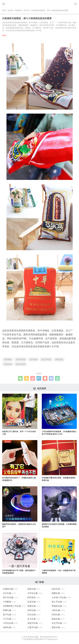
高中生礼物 (21, 364)
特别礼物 (59, 359)
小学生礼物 (10, 623)
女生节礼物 (59, 623)
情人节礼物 (59, 602)
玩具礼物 (8, 364)
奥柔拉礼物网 (33, 637)
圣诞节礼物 (35, 623)
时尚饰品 (34, 597)
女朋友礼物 (10, 589)
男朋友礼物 (59, 606)
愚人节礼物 (46, 359)
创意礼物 (34, 589)
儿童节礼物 (35, 627)
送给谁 (10, 10)
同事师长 (19, 10)
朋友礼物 (58, 627)
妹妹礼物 (58, 619)
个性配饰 (9, 602)
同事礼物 (9, 610)
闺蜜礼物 (58, 593)
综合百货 (58, 589)
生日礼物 (9, 593)
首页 (4, 10)
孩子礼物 (33, 359)
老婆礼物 (34, 606)
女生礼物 (34, 615)
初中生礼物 (21, 359)
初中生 (27, 10)
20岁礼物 (34, 610)
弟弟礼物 (9, 627)
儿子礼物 (9, 619)
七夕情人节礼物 (61, 597)
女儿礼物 (34, 619)
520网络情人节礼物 (14, 606)
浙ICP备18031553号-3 (49, 637)
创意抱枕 (8, 359)
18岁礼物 (58, 610)
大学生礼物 (35, 593)
